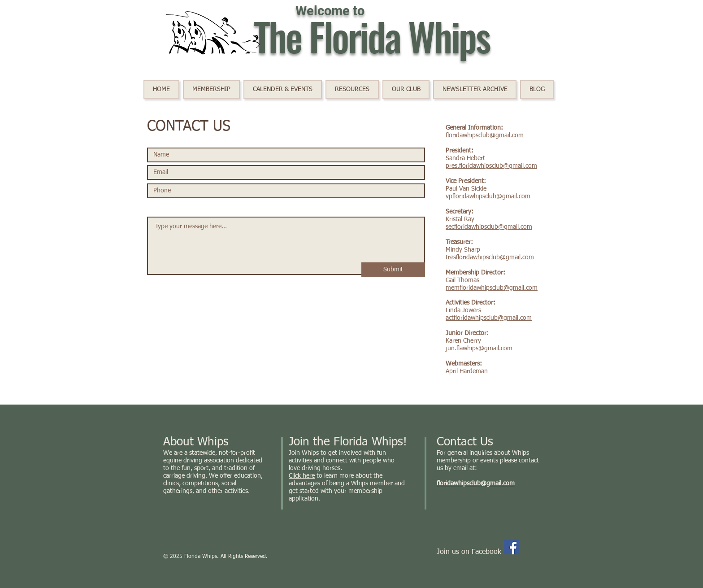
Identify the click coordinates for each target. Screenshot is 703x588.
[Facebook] (511, 547)
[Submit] (393, 270)
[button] (283, 89)
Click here (302, 476)
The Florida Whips (372, 36)
